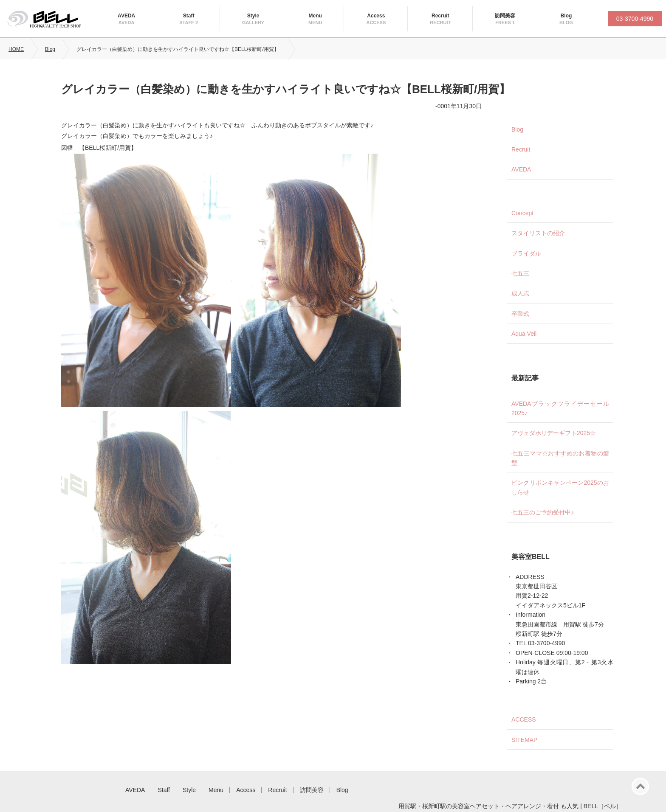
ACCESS (524, 719)
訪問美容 (505, 16)
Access (376, 16)
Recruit (440, 16)
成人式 (520, 293)
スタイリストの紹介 (538, 233)
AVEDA (126, 16)
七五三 (520, 273)
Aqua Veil (524, 334)
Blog (566, 16)
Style (253, 16)
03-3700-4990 (635, 19)
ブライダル (526, 253)
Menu (315, 16)
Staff (189, 16)
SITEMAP (524, 740)
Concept (522, 213)
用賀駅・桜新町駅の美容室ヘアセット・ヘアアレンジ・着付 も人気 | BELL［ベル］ (510, 806)
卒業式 (520, 314)
